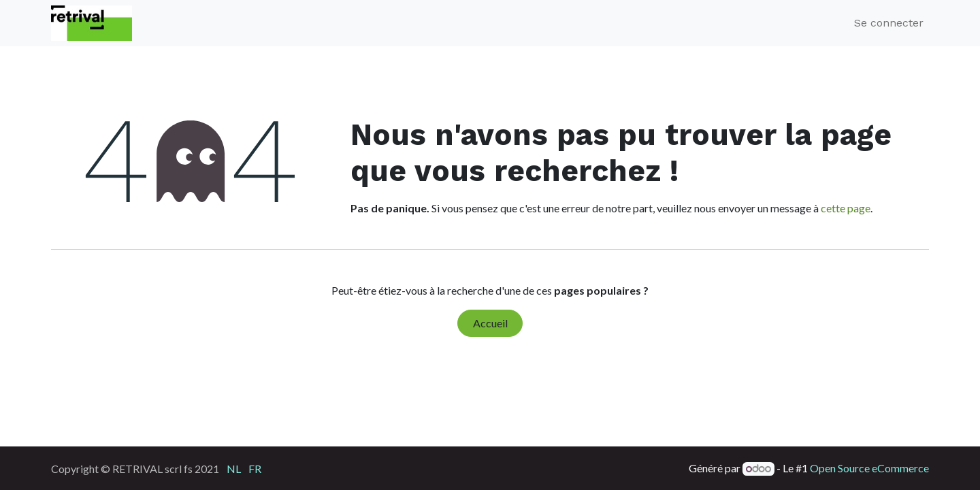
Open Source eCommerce (869, 468)
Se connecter (889, 23)
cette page (846, 208)
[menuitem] (234, 468)
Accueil (490, 323)
